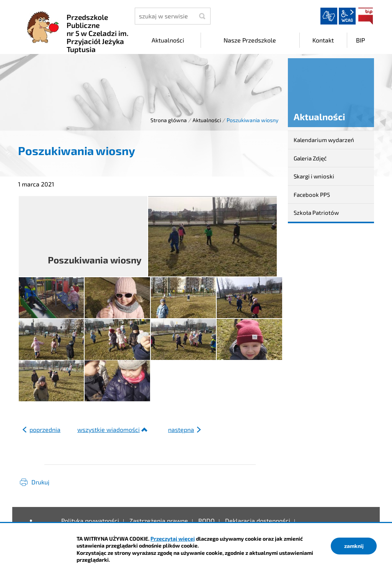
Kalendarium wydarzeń (324, 140)
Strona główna (169, 120)
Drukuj (40, 482)
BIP (366, 16)
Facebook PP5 (312, 195)
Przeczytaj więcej (173, 539)
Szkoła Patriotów (316, 213)
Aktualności (207, 120)
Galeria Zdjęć (310, 158)
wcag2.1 (347, 16)
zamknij (354, 546)
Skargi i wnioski (314, 176)
